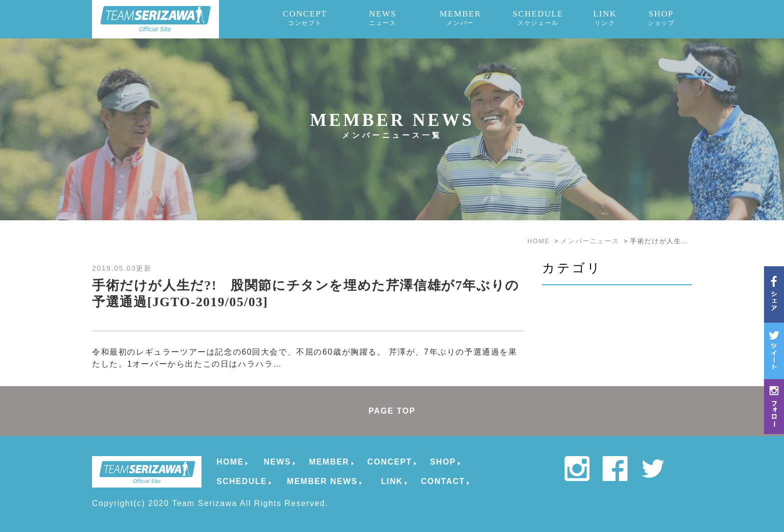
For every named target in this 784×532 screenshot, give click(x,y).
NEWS (383, 18)
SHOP (661, 18)
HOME (230, 462)
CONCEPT (305, 18)
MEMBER (460, 18)
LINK (605, 18)
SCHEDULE (538, 18)
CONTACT (443, 481)
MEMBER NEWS (322, 481)
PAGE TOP (392, 411)
